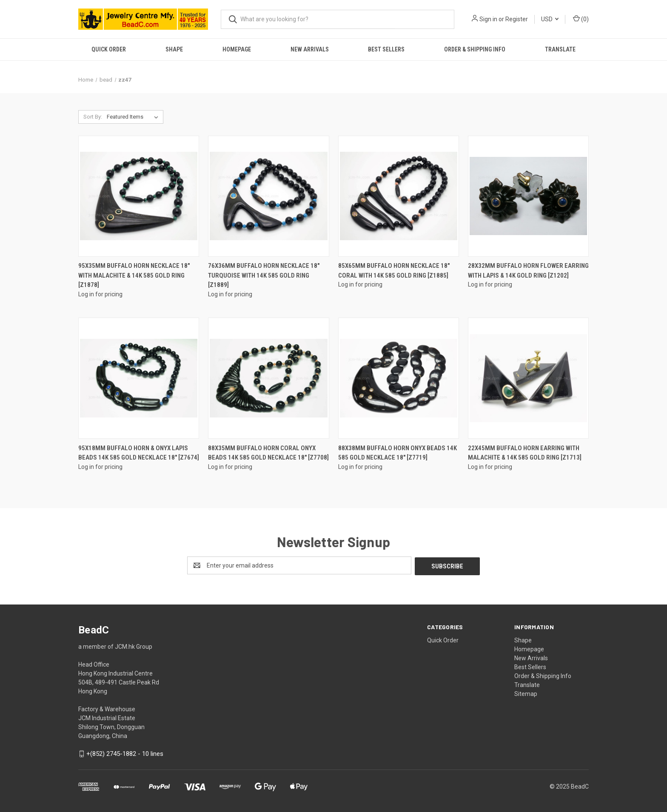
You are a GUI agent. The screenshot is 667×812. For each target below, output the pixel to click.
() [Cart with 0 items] (581, 19)
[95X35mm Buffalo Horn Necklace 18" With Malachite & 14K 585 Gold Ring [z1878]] (139, 196)
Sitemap (526, 693)
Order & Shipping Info (475, 49)
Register (517, 19)
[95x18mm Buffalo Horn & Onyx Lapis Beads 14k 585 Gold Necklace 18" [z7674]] (139, 378)
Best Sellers (386, 49)
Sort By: (93, 117)
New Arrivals (310, 49)
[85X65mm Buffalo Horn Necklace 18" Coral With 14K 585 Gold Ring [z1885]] (399, 196)
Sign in (488, 19)
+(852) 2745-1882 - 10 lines (125, 753)
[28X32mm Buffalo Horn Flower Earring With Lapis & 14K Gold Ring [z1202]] (528, 196)
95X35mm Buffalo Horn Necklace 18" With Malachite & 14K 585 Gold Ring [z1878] (134, 275)
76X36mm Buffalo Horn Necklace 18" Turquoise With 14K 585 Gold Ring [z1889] (264, 275)
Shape (174, 49)
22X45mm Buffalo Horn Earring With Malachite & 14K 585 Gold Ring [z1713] (525, 453)
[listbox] (134, 117)
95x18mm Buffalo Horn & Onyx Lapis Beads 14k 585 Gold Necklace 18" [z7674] (139, 453)
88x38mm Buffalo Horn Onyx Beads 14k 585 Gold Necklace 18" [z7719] (398, 453)
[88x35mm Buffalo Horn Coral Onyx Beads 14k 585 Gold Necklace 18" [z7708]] (268, 378)
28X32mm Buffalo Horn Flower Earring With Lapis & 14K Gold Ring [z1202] (528, 271)
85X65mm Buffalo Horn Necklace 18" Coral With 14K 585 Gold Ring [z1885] (394, 271)
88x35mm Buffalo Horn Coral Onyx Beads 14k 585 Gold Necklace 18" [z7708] (268, 453)
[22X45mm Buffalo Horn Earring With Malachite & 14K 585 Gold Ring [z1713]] (528, 378)
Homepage (237, 49)
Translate (560, 49)
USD (550, 19)
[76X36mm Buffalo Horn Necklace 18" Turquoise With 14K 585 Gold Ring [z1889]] (268, 196)
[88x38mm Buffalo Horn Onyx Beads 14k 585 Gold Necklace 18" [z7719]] (399, 378)
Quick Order (109, 49)
